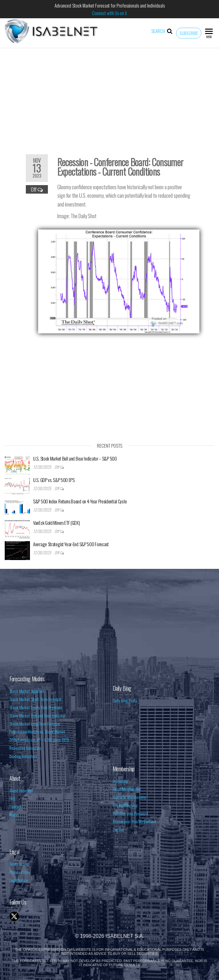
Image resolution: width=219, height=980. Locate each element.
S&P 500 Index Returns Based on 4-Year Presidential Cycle (80, 501)
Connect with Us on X (109, 13)
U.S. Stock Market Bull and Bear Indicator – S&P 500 (75, 458)
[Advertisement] (109, 97)
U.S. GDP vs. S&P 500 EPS (54, 480)
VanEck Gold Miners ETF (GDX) (57, 523)
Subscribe (189, 33)
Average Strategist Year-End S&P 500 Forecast (71, 544)
